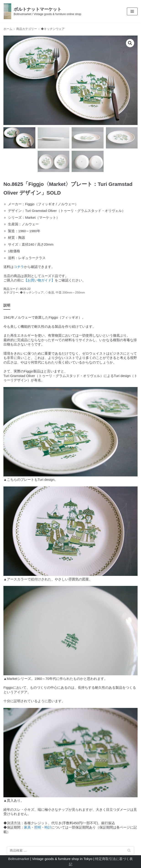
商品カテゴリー (27, 29)
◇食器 (50, 292)
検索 (129, 851)
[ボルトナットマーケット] (42, 11)
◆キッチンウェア (53, 29)
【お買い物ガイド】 (39, 280)
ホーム (8, 29)
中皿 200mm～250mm (70, 292)
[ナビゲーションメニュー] (132, 11)
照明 (38, 827)
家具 (27, 827)
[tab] (7, 306)
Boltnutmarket (19, 859)
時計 (48, 827)
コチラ (19, 267)
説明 (7, 305)
